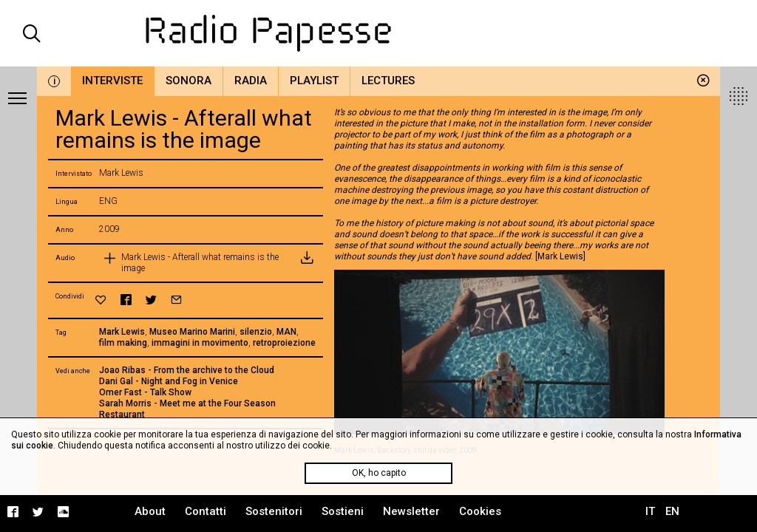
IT (650, 511)
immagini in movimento (200, 343)
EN (672, 511)
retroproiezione (284, 343)
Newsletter (411, 511)
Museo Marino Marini (192, 332)
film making (123, 343)
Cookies (480, 511)
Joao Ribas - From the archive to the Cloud (187, 370)
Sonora (189, 81)
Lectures (388, 81)
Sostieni (343, 511)
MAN (286, 332)
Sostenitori (274, 511)
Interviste (112, 81)
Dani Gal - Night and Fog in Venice (169, 381)
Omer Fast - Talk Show (145, 392)
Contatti (206, 511)
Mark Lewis (122, 332)
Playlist (314, 81)
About (150, 511)
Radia (251, 81)
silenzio (256, 332)
